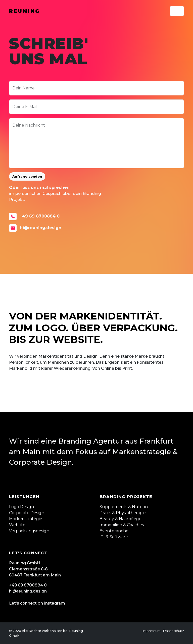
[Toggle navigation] (177, 11)
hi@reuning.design (35, 228)
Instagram (55, 603)
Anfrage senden (27, 176)
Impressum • (152, 631)
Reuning (25, 11)
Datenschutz (174, 631)
